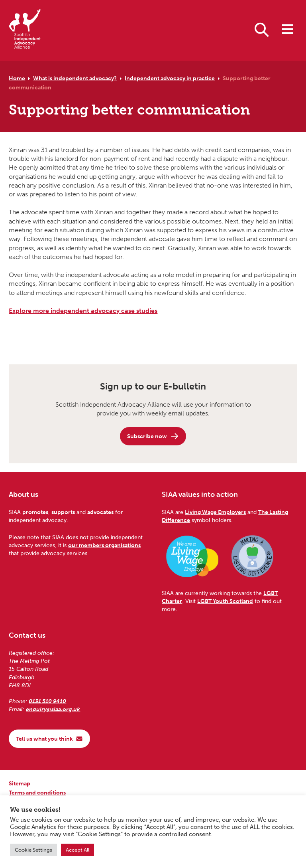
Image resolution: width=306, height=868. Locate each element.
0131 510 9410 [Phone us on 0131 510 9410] (47, 701)
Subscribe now (153, 436)
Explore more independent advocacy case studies (83, 311)
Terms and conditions (37, 793)
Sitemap (20, 783)
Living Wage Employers (215, 512)
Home (17, 78)
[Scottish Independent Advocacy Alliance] (25, 30)
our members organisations (104, 545)
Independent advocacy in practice (170, 78)
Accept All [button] (77, 850)
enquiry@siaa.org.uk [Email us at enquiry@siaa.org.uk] (53, 709)
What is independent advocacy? (75, 78)
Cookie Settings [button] (33, 850)
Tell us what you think (49, 739)
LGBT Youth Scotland (225, 601)
